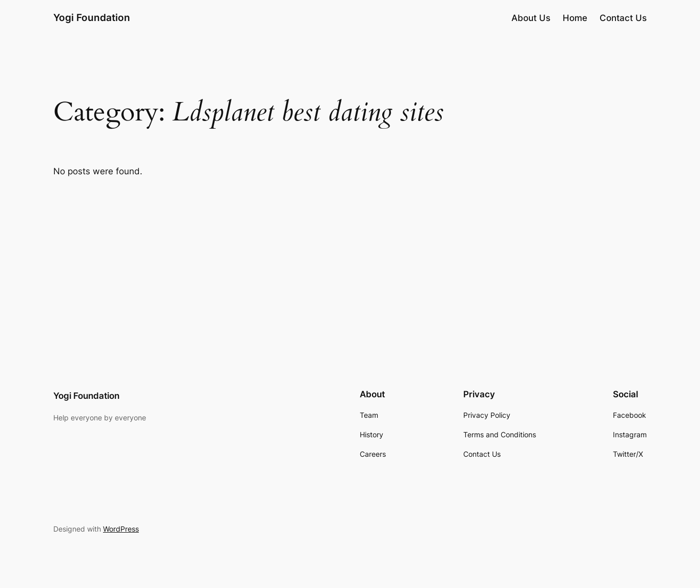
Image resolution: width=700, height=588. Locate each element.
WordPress (121, 529)
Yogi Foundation (92, 17)
